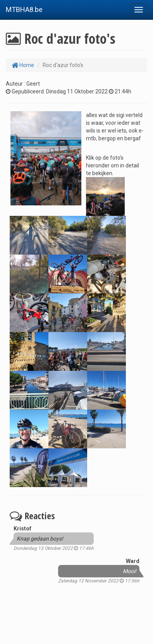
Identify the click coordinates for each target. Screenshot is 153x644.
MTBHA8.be (24, 9)
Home (23, 65)
